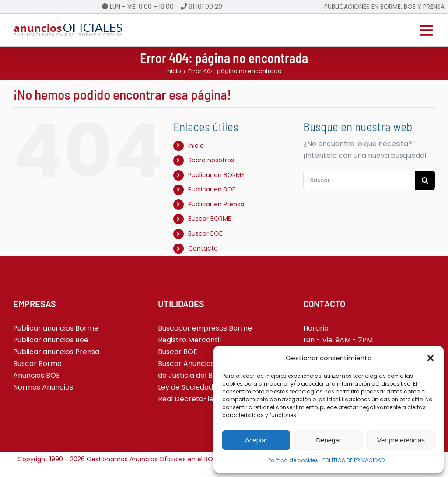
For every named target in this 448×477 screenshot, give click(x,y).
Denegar (329, 440)
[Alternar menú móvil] (427, 30)
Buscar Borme (37, 364)
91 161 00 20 (205, 7)
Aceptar (256, 440)
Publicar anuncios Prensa (56, 352)
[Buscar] (425, 180)
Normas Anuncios (43, 387)
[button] (430, 358)
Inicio (196, 146)
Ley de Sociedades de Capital (208, 387)
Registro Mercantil (189, 340)
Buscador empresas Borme (205, 328)
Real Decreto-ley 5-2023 (201, 399)
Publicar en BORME (216, 175)
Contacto (203, 248)
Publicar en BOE (212, 189)
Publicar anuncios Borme (56, 328)
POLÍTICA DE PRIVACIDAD (353, 460)
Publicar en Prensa (216, 204)
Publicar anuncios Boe (51, 340)
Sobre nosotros (211, 160)
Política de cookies (293, 460)
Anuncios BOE (37, 375)
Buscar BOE (205, 233)
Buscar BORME (210, 219)
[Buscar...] (359, 180)
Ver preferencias (401, 440)
